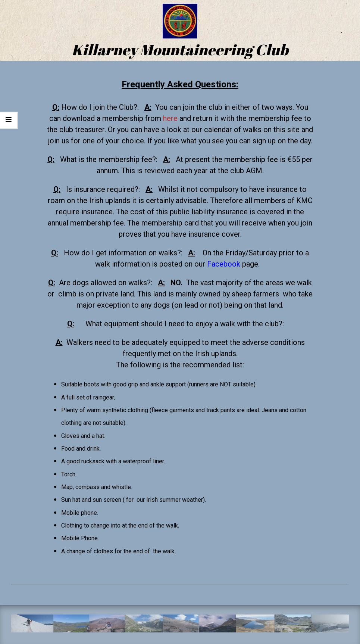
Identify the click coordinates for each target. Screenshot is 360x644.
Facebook (224, 264)
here (170, 118)
